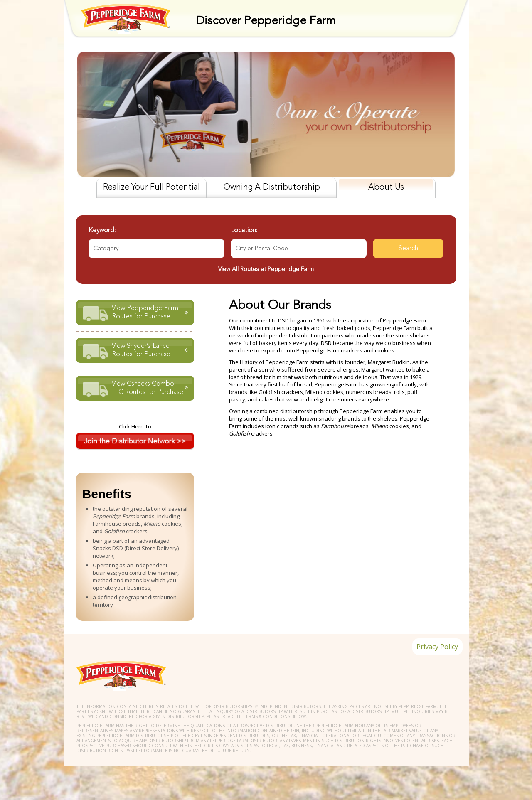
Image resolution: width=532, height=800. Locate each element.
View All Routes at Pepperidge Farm (266, 269)
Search (408, 249)
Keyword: (102, 231)
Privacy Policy (435, 652)
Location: (244, 231)
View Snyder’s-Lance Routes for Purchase (141, 349)
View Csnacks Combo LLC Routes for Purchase (147, 387)
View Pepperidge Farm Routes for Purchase (145, 311)
